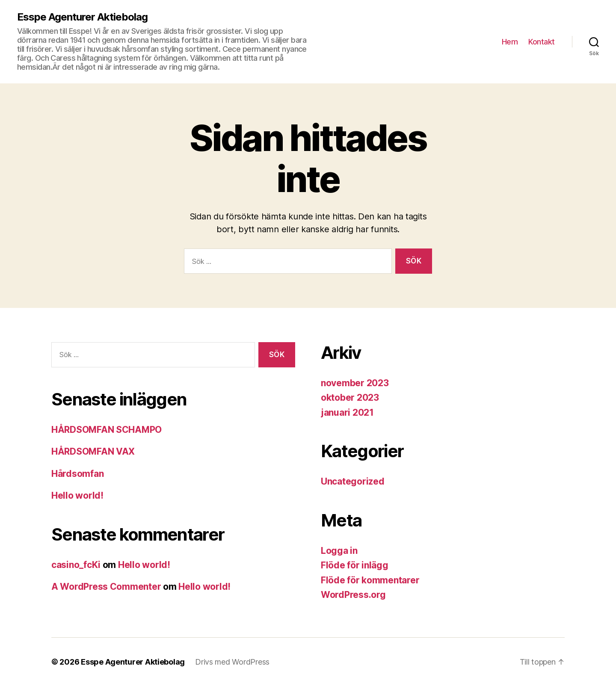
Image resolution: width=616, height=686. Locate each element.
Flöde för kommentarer (370, 580)
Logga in (339, 551)
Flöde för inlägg (355, 565)
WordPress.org (353, 595)
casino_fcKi (76, 565)
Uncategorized (353, 481)
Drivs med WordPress (232, 662)
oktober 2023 (350, 398)
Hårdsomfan (77, 474)
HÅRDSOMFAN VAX (93, 451)
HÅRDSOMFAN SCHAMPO (107, 430)
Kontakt (542, 42)
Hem (510, 42)
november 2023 (355, 383)
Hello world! (77, 495)
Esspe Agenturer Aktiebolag (82, 17)
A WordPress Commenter (106, 587)
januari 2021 (347, 412)
